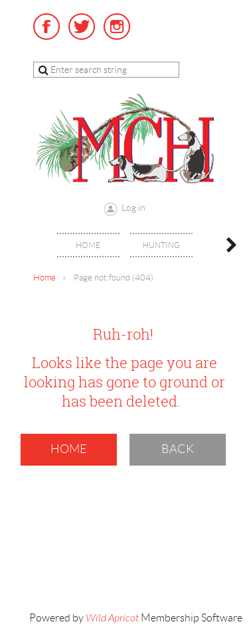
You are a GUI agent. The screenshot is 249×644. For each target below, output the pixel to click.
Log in (133, 208)
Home (44, 278)
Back (178, 449)
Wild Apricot (112, 618)
